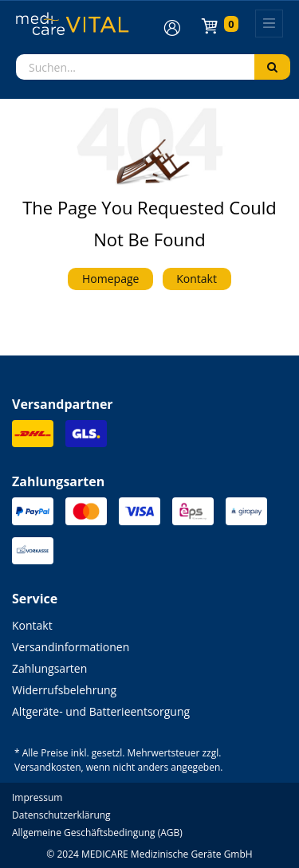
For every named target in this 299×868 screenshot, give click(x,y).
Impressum (37, 797)
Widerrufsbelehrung (64, 690)
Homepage (110, 279)
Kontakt (197, 279)
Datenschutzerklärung (61, 815)
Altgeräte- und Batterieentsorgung (101, 711)
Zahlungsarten (49, 668)
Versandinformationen (71, 647)
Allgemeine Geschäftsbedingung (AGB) (97, 833)
